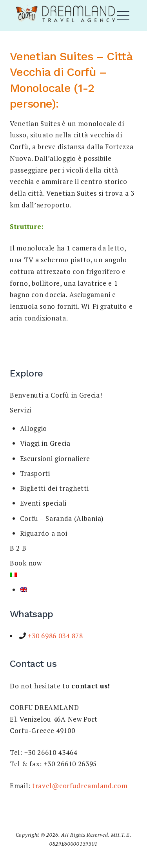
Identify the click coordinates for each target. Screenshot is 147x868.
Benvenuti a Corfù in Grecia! (56, 395)
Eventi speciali (44, 503)
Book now (26, 563)
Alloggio (34, 428)
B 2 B (18, 548)
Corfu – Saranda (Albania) (62, 518)
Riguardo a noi (44, 533)
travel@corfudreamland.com (80, 786)
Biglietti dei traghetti (54, 488)
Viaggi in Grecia (45, 443)
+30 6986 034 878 (55, 636)
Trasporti (35, 473)
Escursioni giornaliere (55, 458)
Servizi (21, 410)
